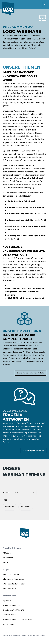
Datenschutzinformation (12, 605)
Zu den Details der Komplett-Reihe (31, 373)
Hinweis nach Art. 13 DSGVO (13, 610)
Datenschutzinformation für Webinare (17, 620)
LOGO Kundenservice (11, 574)
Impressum (7, 601)
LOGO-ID (6, 562)
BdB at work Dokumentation (13, 579)
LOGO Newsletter (9, 589)
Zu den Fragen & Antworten (33, 451)
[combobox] (25, 493)
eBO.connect (8, 558)
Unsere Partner (8, 624)
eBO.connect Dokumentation (14, 584)
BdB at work (7, 553)
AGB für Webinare (9, 615)
